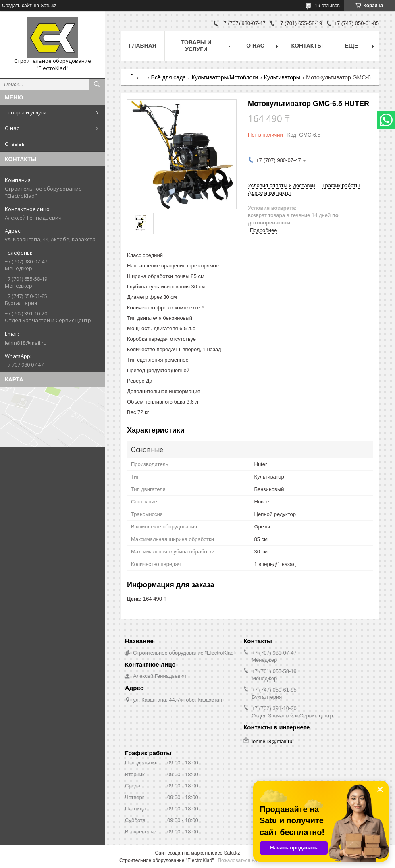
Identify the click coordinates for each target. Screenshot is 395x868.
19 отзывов (327, 6)
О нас (12, 128)
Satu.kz (232, 853)
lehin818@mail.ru (26, 343)
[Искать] (97, 84)
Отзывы (15, 144)
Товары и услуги (26, 112)
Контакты (307, 46)
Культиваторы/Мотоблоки (225, 77)
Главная (143, 46)
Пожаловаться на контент (246, 860)
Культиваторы (282, 77)
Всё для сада (169, 77)
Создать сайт (17, 6)
